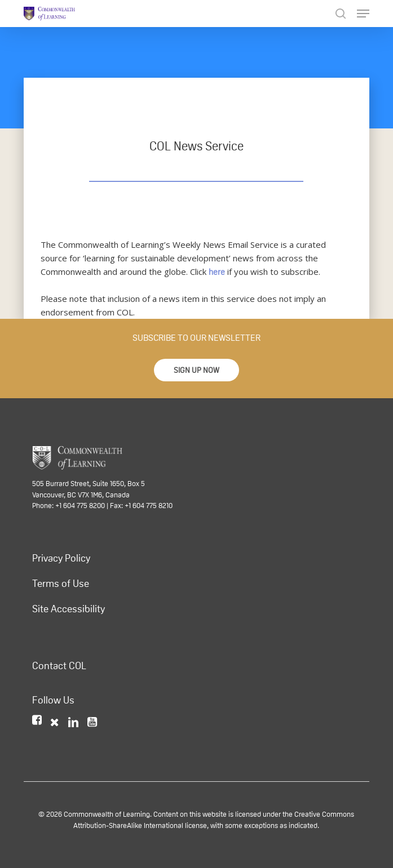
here (217, 272)
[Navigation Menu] (363, 14)
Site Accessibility (69, 609)
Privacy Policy (61, 558)
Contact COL (59, 666)
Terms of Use (61, 584)
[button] (196, 370)
